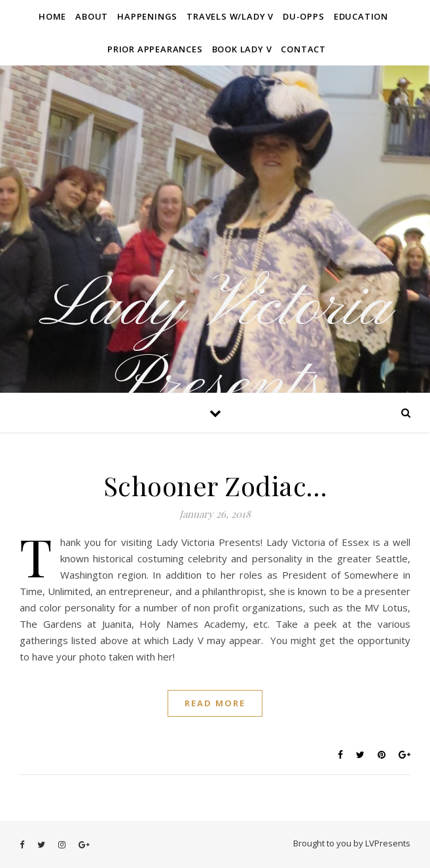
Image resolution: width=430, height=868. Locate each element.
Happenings (147, 16)
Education (361, 16)
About (92, 16)
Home (52, 16)
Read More (215, 703)
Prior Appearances (155, 49)
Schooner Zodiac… (215, 485)
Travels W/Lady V (230, 16)
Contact (303, 49)
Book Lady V (242, 49)
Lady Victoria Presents (215, 347)
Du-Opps (304, 16)
